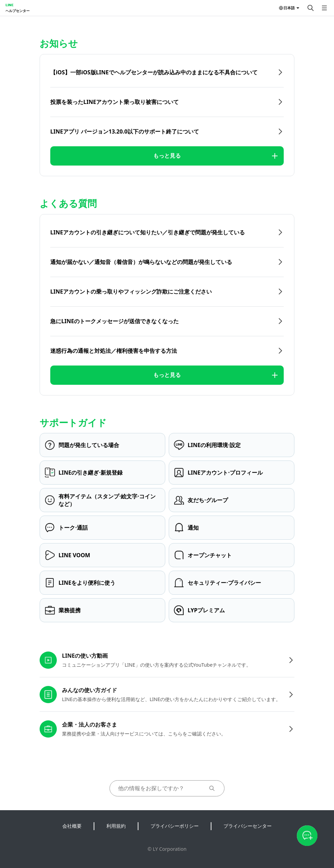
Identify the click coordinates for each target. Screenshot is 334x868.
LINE (9, 5)
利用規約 (116, 826)
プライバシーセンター (248, 826)
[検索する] (311, 8)
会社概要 (72, 826)
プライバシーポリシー (175, 826)
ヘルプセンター (18, 11)
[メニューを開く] (324, 8)
